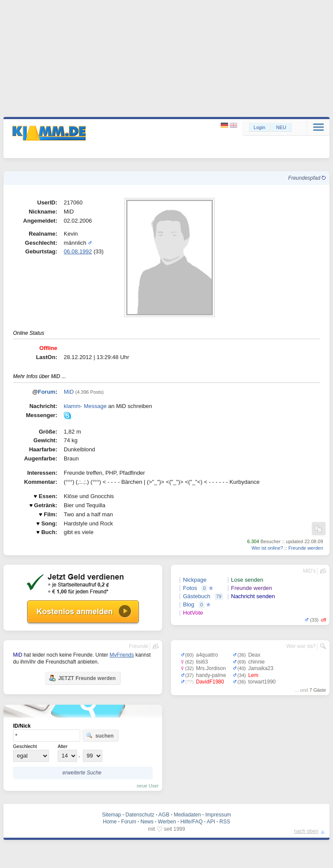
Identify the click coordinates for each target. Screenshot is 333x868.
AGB (164, 815)
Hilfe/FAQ (191, 822)
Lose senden (247, 580)
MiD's (309, 571)
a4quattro (207, 655)
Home (110, 822)
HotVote (193, 613)
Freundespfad (307, 178)
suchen (100, 735)
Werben (167, 822)
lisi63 (202, 662)
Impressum (218, 815)
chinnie (256, 662)
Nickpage (195, 580)
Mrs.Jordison (211, 668)
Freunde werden (306, 548)
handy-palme (211, 675)
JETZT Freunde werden (82, 678)
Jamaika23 (261, 668)
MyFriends (122, 655)
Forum (46, 392)
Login (260, 127)
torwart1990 (262, 682)
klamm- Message (85, 406)
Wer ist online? (267, 548)
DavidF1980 (210, 682)
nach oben (306, 831)
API (211, 822)
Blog (189, 604)
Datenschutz (140, 815)
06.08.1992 (78, 251)
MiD (69, 392)
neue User (148, 786)
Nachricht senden (253, 596)
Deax (254, 655)
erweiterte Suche (82, 773)
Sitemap (111, 815)
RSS (225, 822)
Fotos (190, 588)
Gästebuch (197, 596)
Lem (253, 675)
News (147, 822)
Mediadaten (188, 815)
